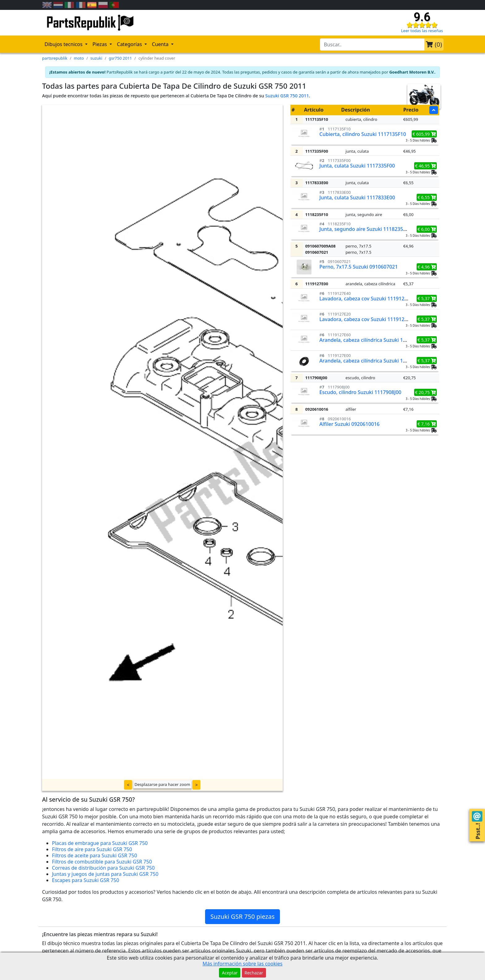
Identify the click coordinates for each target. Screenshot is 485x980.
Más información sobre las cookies (243, 964)
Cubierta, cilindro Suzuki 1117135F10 (363, 134)
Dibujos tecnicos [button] (64, 44)
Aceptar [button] (230, 973)
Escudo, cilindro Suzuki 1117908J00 (361, 392)
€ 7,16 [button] (427, 424)
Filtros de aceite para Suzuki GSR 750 (94, 855)
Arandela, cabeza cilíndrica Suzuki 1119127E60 (374, 340)
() (434, 44)
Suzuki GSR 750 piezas (242, 916)
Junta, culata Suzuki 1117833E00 (357, 197)
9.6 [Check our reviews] (422, 17)
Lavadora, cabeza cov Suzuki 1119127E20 (368, 319)
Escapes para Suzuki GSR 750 (86, 880)
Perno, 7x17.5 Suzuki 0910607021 (359, 267)
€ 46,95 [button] (425, 166)
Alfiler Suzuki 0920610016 (350, 424)
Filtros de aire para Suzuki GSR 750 (92, 849)
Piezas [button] (100, 44)
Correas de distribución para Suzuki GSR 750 (103, 868)
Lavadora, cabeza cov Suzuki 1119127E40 (368, 299)
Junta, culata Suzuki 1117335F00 (357, 166)
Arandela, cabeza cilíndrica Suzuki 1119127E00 (374, 361)
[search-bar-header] (372, 45)
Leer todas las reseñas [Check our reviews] (422, 31)
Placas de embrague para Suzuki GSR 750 (100, 843)
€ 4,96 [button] (427, 267)
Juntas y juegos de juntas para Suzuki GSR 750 (105, 874)
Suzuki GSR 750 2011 (287, 96)
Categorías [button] (130, 44)
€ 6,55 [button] (427, 197)
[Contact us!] (477, 817)
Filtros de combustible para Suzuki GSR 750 (102, 862)
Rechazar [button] (254, 973)
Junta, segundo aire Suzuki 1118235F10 (365, 229)
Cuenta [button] (161, 44)
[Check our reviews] (422, 25)
